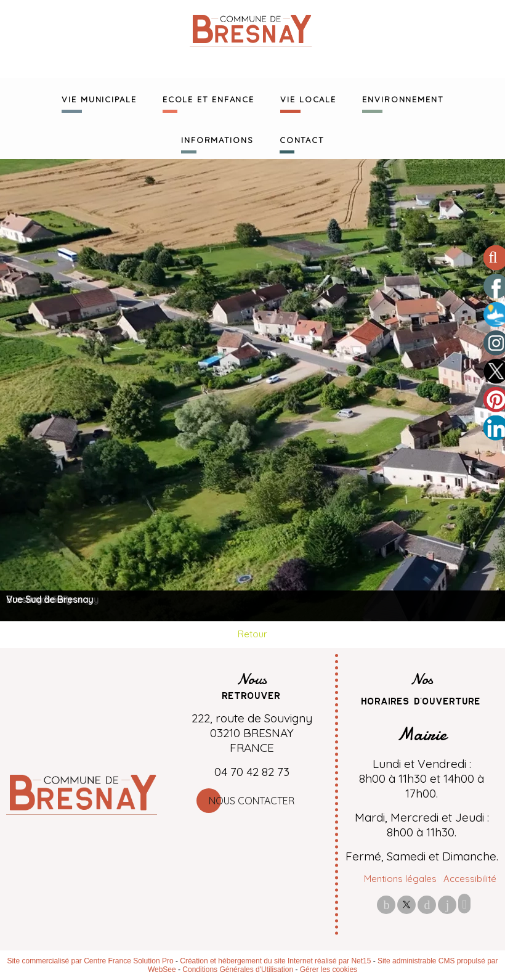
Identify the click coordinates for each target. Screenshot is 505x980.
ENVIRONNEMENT (403, 98)
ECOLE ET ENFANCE (208, 98)
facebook (386, 904)
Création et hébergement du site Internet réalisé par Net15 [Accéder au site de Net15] (275, 961)
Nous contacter (252, 801)
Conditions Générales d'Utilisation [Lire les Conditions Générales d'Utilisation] (238, 970)
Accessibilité (470, 879)
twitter (406, 904)
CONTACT (302, 139)
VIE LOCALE (308, 98)
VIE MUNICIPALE (99, 98)
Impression (464, 904)
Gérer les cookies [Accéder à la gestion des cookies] (329, 970)
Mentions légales (400, 879)
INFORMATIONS (217, 139)
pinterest (427, 904)
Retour (252, 634)
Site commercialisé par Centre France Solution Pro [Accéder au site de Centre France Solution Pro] (90, 961)
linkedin (447, 904)
